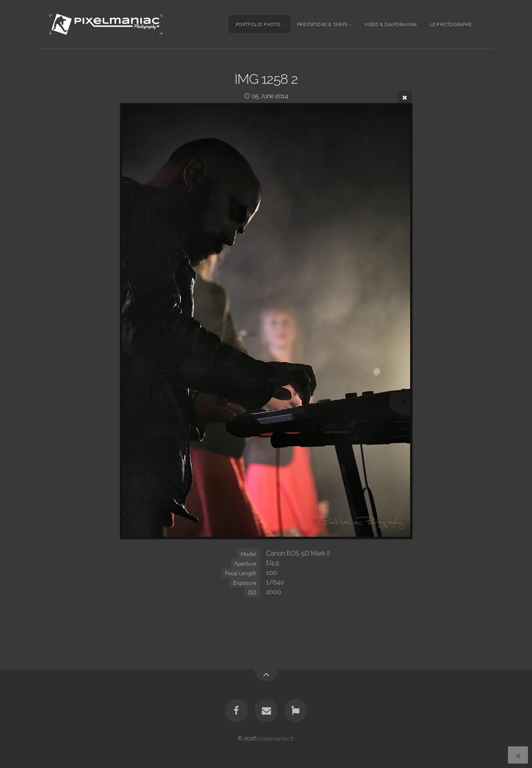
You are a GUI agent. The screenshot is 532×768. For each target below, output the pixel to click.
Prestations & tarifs (323, 24)
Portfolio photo (258, 24)
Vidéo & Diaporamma (391, 24)
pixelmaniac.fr (276, 738)
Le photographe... (453, 24)
